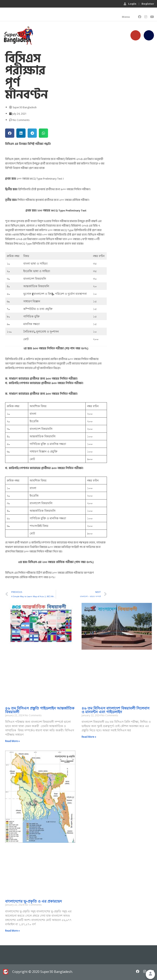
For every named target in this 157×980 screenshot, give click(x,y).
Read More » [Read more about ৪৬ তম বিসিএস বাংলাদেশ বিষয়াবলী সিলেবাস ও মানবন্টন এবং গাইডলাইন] (89, 737)
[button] (10, 133)
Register (148, 4)
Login (130, 4)
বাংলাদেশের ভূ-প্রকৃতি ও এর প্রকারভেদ (33, 901)
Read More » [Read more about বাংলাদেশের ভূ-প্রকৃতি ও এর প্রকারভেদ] (12, 931)
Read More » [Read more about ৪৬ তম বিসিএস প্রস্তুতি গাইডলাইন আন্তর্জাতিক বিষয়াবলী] (12, 741)
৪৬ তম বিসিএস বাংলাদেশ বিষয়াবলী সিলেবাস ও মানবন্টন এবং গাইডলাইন (116, 710)
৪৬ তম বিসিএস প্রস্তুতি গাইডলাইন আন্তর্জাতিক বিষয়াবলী (40, 710)
